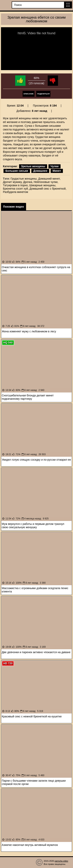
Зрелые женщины (33, 166)
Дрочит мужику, (13, 182)
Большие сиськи (17, 171)
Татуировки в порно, (16, 185)
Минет (57, 171)
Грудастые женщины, (24, 179)
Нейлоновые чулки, (46, 182)
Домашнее (40, 171)
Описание (29, 94)
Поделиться (43, 94)
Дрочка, (28, 182)
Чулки (55, 166)
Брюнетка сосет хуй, (16, 189)
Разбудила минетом (15, 192)
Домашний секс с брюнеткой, (48, 189)
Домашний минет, (49, 179)
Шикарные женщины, (43, 185)
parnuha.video (61, 861)
